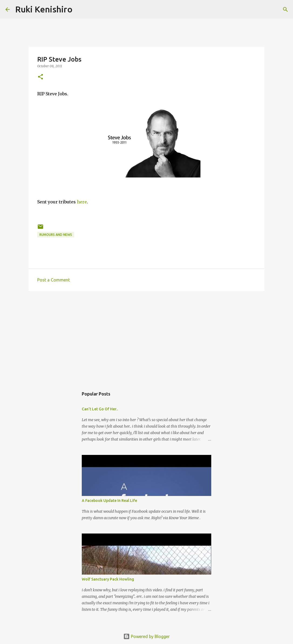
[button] (40, 77)
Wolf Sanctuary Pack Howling (108, 579)
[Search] (80, 9)
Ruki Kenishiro (44, 9)
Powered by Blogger (146, 636)
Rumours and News (56, 235)
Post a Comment (54, 280)
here (82, 202)
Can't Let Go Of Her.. (100, 409)
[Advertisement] (146, 337)
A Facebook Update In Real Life (109, 501)
